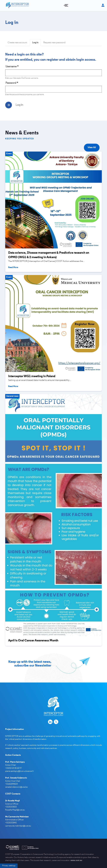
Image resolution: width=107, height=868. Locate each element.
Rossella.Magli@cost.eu (15, 810)
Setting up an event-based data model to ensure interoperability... (40, 380)
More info (15, 863)
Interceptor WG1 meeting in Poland (32, 376)
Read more (13, 267)
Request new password (54, 43)
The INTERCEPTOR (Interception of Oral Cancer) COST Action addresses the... (46, 261)
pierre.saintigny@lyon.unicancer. (19, 771)
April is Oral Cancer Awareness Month (33, 641)
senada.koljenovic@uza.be (16, 787)
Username (12, 67)
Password (12, 83)
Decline (88, 846)
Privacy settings (9, 836)
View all (92, 148)
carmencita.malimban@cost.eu (18, 826)
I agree (71, 846)
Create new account (17, 43)
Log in (36, 43)
